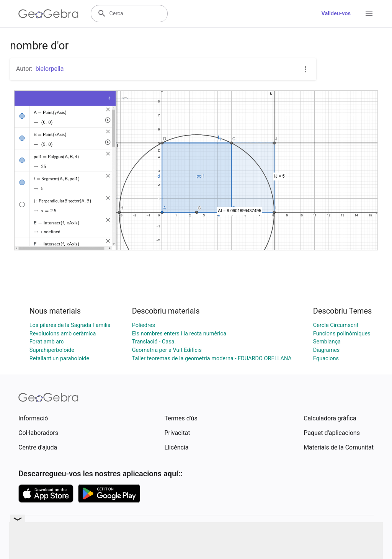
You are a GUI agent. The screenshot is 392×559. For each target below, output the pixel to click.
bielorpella (50, 69)
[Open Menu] (369, 14)
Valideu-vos (336, 14)
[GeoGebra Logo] (48, 14)
